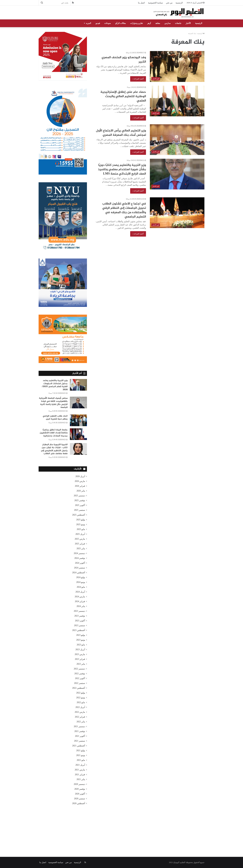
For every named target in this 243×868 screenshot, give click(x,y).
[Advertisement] (122, 827)
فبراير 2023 (80, 659)
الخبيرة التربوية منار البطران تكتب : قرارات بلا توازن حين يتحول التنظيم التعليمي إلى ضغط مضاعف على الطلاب (54, 449)
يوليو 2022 (81, 693)
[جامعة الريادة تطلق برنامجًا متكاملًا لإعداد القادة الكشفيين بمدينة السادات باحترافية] (78, 434)
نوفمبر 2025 (80, 500)
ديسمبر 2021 (79, 726)
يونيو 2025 (81, 524)
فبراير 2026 (80, 486)
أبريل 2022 (80, 707)
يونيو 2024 (81, 582)
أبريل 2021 (80, 765)
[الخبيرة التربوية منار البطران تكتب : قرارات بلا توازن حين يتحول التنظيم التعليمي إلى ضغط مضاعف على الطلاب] (78, 449)
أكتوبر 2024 (80, 563)
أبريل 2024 (80, 592)
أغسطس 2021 (79, 746)
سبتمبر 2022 (80, 683)
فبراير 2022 (80, 717)
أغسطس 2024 (79, 573)
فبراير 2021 (80, 775)
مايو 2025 (81, 529)
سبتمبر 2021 (80, 741)
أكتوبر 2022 (80, 678)
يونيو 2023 (81, 640)
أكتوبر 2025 (80, 505)
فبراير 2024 (80, 601)
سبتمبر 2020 (80, 799)
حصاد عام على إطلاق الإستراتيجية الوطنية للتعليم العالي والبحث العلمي (123, 96)
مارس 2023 (80, 654)
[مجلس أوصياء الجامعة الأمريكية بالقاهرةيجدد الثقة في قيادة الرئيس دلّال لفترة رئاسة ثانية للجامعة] (78, 403)
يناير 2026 (81, 491)
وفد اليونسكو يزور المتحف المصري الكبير (124, 60)
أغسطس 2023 (79, 630)
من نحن (169, 3)
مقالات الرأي (120, 23)
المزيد (88, 23)
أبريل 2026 (80, 476)
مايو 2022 (81, 702)
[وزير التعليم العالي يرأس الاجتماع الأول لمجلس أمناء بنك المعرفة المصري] (177, 140)
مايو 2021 (81, 760)
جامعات (178, 23)
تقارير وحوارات (137, 23)
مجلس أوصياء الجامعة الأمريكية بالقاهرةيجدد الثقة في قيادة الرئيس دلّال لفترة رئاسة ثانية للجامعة (53, 403)
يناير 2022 (81, 722)
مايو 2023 (81, 645)
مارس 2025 (80, 539)
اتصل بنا (141, 3)
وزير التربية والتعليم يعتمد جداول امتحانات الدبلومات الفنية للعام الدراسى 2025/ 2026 (55, 385)
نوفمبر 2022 (80, 674)
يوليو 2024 (81, 577)
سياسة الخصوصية (155, 3)
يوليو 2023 (81, 635)
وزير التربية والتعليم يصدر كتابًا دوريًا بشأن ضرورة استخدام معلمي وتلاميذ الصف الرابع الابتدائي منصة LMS (122, 169)
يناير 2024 (81, 606)
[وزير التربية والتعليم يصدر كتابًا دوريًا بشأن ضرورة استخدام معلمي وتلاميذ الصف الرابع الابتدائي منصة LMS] (177, 174)
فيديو (98, 23)
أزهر (149, 23)
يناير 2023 (81, 664)
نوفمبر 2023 (80, 616)
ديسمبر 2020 (79, 784)
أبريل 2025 (80, 534)
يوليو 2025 (81, 520)
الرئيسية (179, 3)
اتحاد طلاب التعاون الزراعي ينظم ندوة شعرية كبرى (55, 418)
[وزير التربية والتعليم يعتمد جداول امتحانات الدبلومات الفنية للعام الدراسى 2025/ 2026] (78, 385)
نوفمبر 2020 (80, 789)
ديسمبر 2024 (79, 553)
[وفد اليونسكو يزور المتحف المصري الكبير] (177, 66)
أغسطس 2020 (79, 803)
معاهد (158, 23)
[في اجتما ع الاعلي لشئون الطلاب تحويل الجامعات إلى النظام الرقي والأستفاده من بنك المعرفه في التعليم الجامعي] (177, 213)
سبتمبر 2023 (80, 625)
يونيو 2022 (81, 698)
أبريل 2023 (80, 649)
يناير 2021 (81, 779)
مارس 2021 (80, 770)
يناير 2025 (81, 548)
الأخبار (188, 23)
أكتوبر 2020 (80, 794)
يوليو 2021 (81, 750)
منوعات (108, 23)
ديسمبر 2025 (79, 496)
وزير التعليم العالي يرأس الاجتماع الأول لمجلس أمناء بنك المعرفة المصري (121, 133)
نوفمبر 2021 (80, 731)
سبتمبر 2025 (80, 510)
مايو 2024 (81, 587)
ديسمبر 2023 (79, 611)
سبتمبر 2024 (80, 568)
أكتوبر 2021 (80, 736)
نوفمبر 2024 (80, 558)
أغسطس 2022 (79, 688)
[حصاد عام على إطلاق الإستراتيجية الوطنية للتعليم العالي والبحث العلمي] (177, 101)
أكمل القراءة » (138, 79)
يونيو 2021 (81, 755)
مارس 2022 (80, 712)
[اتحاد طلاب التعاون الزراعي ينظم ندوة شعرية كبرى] (78, 420)
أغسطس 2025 (79, 515)
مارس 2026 (80, 481)
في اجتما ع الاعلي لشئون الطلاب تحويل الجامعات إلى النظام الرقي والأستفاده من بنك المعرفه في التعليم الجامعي (124, 210)
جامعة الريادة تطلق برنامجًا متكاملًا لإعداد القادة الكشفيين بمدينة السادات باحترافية (54, 433)
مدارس (168, 23)
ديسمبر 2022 (79, 669)
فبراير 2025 (80, 544)
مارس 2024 (80, 597)
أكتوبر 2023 (80, 621)
